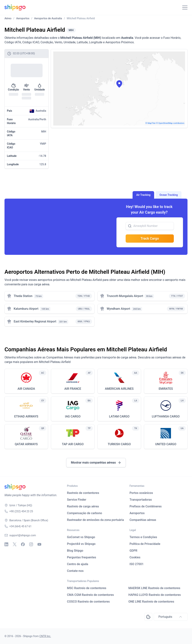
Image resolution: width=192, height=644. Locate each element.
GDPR (133, 551)
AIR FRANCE (73, 389)
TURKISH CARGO (119, 444)
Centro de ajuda (78, 564)
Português (171, 617)
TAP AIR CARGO (73, 444)
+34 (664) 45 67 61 (20, 526)
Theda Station (23, 296)
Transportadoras (141, 500)
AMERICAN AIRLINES (119, 389)
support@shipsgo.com (23, 535)
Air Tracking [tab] (143, 195)
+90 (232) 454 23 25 (21, 511)
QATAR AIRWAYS (26, 444)
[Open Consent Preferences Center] (148, 617)
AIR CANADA (26, 389)
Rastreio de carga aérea (83, 506)
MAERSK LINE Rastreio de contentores (154, 588)
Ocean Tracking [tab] (169, 195)
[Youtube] (39, 544)
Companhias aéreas (143, 520)
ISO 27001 (137, 564)
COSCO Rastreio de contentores (88, 602)
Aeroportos (137, 513)
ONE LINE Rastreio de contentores (151, 602)
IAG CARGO (73, 416)
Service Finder (77, 500)
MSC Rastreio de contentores (87, 588)
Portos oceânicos (141, 493)
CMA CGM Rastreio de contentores (90, 595)
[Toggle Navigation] (185, 7)
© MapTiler (151, 123)
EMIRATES (166, 389)
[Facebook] (23, 544)
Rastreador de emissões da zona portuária (95, 520)
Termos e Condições (143, 537)
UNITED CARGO (166, 444)
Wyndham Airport (118, 309)
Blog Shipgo (75, 551)
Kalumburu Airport (26, 309)
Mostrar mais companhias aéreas (96, 463)
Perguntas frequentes (81, 557)
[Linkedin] (6, 544)
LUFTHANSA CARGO (166, 416)
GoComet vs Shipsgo (81, 537)
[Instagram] (31, 544)
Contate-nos (75, 571)
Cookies (135, 557)
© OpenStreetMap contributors (170, 123)
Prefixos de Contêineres (146, 506)
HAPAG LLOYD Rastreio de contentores (155, 595)
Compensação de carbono (84, 513)
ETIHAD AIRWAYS (26, 416)
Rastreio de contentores (83, 493)
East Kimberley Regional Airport (35, 321)
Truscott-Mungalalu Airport (125, 296)
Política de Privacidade (145, 544)
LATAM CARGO (119, 416)
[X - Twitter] (15, 544)
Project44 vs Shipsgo (81, 544)
